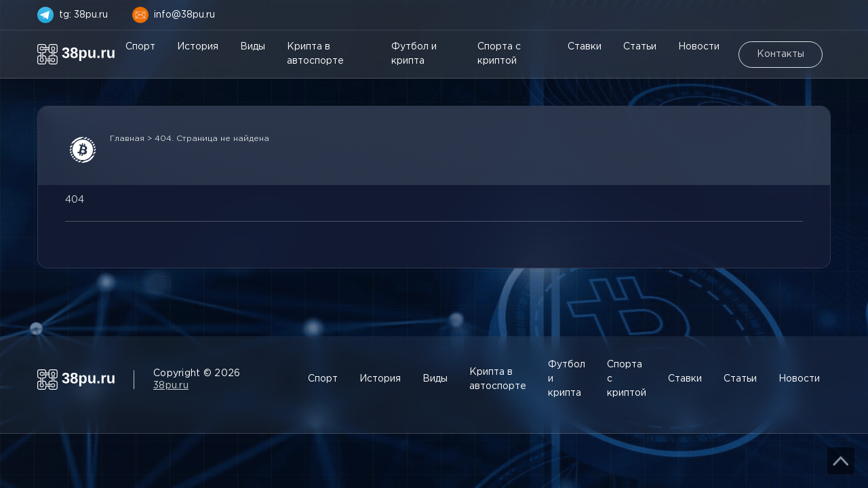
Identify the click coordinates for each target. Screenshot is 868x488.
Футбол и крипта (414, 54)
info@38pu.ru (184, 15)
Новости (699, 47)
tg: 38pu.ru (83, 15)
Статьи (640, 47)
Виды (253, 47)
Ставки (585, 47)
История (198, 47)
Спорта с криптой (499, 54)
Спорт (140, 47)
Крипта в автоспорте (315, 54)
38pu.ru (171, 386)
